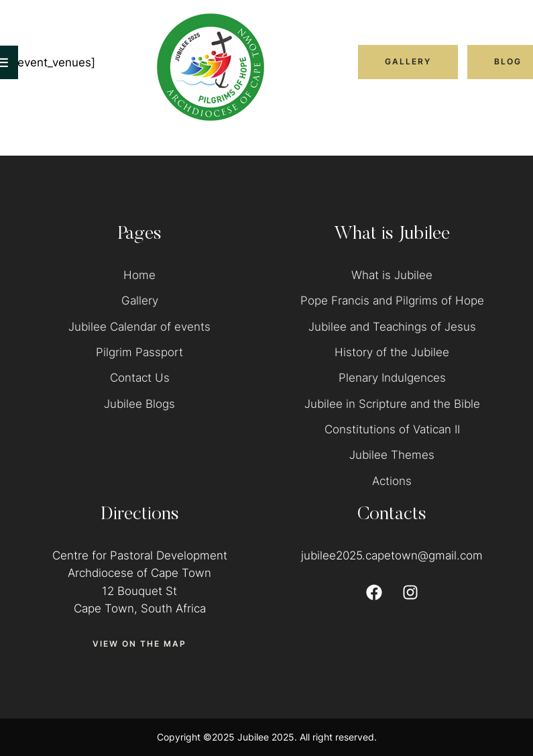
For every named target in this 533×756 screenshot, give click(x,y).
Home (139, 275)
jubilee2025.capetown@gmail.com (392, 555)
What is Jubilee (392, 275)
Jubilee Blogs (139, 404)
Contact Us (140, 378)
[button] (408, 62)
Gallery (140, 301)
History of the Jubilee (392, 352)
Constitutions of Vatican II (392, 429)
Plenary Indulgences (392, 378)
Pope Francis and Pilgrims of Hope (392, 301)
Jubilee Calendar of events (139, 327)
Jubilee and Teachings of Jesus (392, 327)
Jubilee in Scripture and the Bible (392, 404)
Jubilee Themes (392, 455)
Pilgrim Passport (139, 352)
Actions (392, 481)
